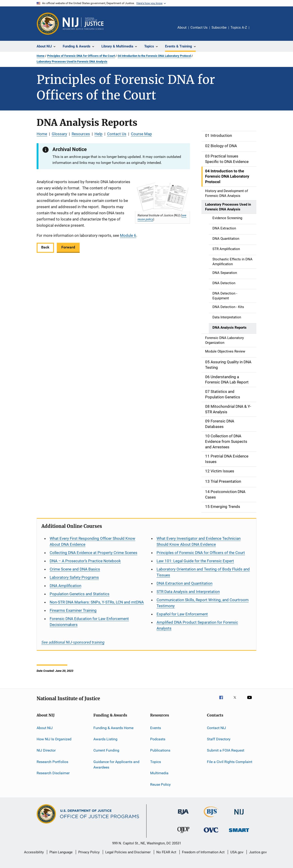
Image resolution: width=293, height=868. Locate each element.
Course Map (141, 134)
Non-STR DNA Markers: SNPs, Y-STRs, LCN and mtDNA (97, 602)
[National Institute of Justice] (239, 815)
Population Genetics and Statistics (80, 594)
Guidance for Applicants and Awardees (116, 765)
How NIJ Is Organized (54, 739)
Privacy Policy (89, 852)
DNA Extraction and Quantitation (184, 583)
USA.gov (237, 852)
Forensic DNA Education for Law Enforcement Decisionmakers (89, 622)
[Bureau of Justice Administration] (183, 815)
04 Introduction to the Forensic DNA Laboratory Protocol (154, 56)
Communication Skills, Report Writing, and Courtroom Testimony (203, 603)
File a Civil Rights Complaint (230, 762)
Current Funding (106, 750)
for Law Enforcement (182, 614)
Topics (156, 762)
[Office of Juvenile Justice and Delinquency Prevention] (183, 834)
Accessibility (34, 852)
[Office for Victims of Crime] (211, 833)
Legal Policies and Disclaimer (128, 852)
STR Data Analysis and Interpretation (188, 592)
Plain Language (61, 852)
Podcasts (158, 739)
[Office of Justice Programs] (48, 24)
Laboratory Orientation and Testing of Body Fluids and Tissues (203, 572)
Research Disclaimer (53, 773)
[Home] (83, 24)
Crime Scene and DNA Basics (75, 569)
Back (45, 247)
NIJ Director (46, 750)
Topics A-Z (239, 28)
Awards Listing (105, 739)
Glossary (59, 134)
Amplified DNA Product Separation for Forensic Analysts (197, 625)
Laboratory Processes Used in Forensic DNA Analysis (72, 62)
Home (41, 56)
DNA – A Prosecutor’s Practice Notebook (85, 561)
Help (99, 134)
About (182, 28)
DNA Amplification (65, 586)
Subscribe (219, 28)
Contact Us (199, 28)
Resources (81, 134)
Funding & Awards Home (113, 728)
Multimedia (159, 773)
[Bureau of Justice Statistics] (211, 818)
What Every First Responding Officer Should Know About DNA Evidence (92, 541)
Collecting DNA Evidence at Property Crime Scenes (94, 553)
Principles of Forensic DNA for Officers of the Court (81, 56)
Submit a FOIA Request (226, 750)
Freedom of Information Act (203, 852)
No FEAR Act (166, 852)
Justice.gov (258, 852)
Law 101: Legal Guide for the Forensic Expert (195, 561)
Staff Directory (219, 739)
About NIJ (45, 728)
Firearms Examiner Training (73, 610)
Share (256, 31)
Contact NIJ (216, 728)
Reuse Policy (160, 784)
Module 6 (128, 235)
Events (156, 728)
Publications (160, 750)
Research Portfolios (52, 762)
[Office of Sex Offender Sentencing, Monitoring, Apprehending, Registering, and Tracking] (239, 833)
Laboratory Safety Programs (74, 577)
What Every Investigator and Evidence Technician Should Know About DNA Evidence (199, 541)
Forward (68, 247)
